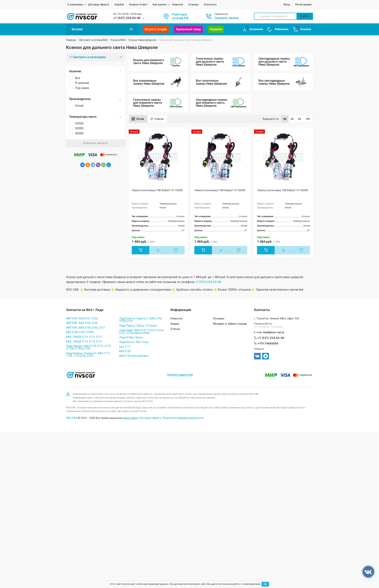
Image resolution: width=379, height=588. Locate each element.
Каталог (102, 29)
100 (308, 119)
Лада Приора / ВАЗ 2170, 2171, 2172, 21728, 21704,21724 (88, 347)
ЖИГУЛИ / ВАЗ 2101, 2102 (82, 318)
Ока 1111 (125, 347)
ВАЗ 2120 (125, 351)
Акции (175, 324)
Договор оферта (99, 4)
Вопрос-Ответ (138, 4)
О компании (75, 4)
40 (285, 119)
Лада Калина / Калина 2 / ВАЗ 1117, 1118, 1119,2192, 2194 (88, 355)
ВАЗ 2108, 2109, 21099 (80, 332)
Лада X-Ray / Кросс (131, 337)
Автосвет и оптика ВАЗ (93, 40)
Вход (287, 4)
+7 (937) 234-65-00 (127, 18)
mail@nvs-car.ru (274, 332)
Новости (178, 4)
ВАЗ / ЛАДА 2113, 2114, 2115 (84, 341)
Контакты (210, 4)
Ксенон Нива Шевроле (143, 40)
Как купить (160, 4)
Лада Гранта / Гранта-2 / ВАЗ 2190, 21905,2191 (141, 320)
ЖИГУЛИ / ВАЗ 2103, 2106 (82, 323)
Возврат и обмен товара (230, 324)
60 (292, 119)
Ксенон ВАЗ (118, 40)
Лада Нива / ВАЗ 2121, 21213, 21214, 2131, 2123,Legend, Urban (142, 332)
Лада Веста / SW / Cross (134, 342)
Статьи (175, 329)
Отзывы (194, 4)
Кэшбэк (119, 4)
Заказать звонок (227, 18)
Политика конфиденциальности (183, 418)
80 (300, 119)
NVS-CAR (72, 418)
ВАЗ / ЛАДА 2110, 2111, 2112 (84, 337)
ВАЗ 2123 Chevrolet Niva (134, 356)
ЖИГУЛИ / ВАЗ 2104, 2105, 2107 (85, 328)
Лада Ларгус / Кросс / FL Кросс (138, 326)
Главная (71, 40)
